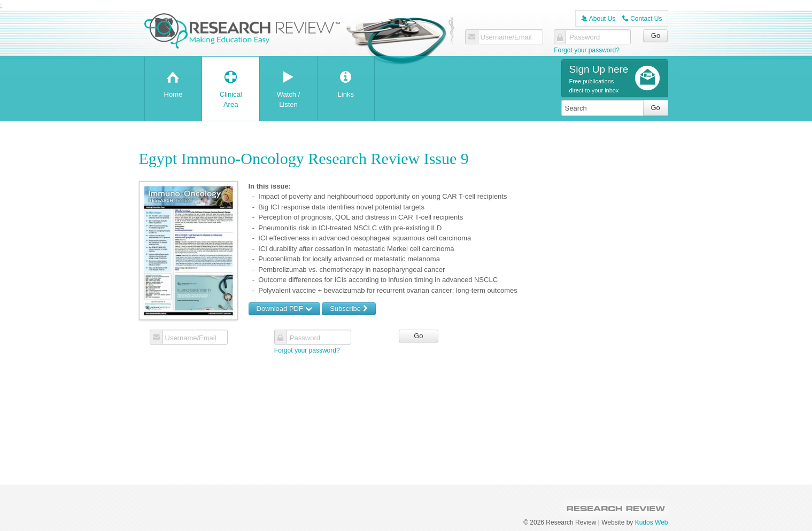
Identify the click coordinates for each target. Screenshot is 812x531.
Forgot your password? (587, 50)
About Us (598, 19)
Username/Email (506, 37)
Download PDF (284, 309)
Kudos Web (652, 522)
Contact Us (642, 19)
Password (585, 37)
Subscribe (349, 309)
